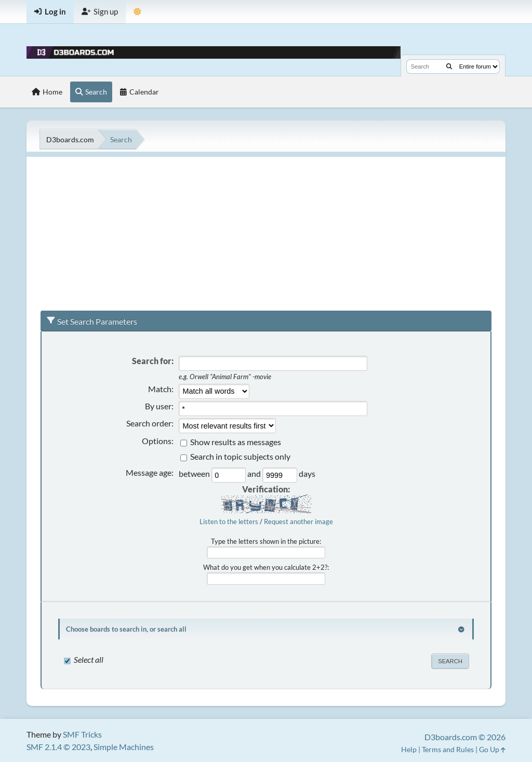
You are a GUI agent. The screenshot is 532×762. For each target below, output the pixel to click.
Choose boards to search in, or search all (126, 629)
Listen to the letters (229, 522)
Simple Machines (124, 747)
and (255, 474)
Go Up (492, 749)
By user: (159, 406)
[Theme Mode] (137, 12)
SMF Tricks (82, 734)
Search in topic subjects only (240, 457)
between (195, 474)
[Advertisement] (266, 230)
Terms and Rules (448, 749)
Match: (161, 389)
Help (409, 749)
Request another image (298, 522)
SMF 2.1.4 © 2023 (58, 747)
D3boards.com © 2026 (465, 737)
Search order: (150, 423)
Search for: (153, 361)
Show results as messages (236, 442)
